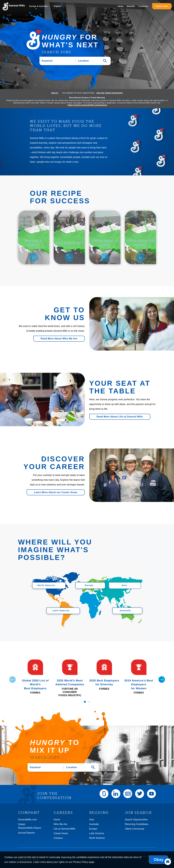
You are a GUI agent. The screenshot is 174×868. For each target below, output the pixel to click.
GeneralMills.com (28, 820)
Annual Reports (26, 833)
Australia (94, 824)
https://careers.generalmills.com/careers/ (87, 105)
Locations (143, 6)
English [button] (58, 6)
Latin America (97, 833)
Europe (93, 829)
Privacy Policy (81, 862)
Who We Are (61, 824)
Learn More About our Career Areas (56, 492)
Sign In (55, 93)
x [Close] (170, 858)
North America (97, 838)
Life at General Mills (65, 829)
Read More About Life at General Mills (120, 417)
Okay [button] (159, 860)
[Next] (162, 680)
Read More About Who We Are (59, 339)
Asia (92, 820)
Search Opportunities (136, 820)
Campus (58, 838)
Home (121, 6)
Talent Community (135, 829)
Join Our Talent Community (109, 93)
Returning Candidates (137, 824)
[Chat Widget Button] (168, 862)
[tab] (34, 237)
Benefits (131, 6)
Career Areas (61, 833)
